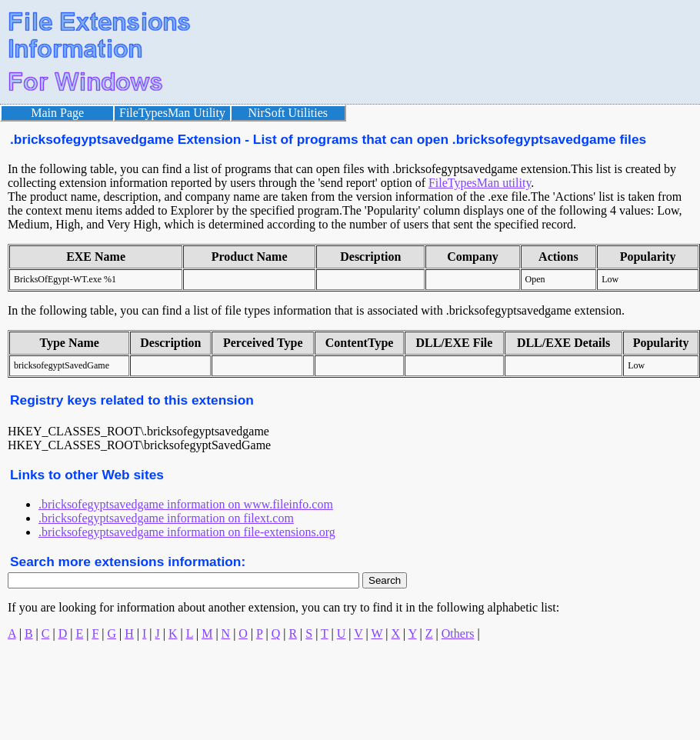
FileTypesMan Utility (172, 113)
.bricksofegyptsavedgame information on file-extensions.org (187, 532)
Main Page (57, 113)
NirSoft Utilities (288, 113)
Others (458, 633)
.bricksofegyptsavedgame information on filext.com (166, 518)
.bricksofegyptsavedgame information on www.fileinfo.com (186, 504)
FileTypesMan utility (480, 183)
